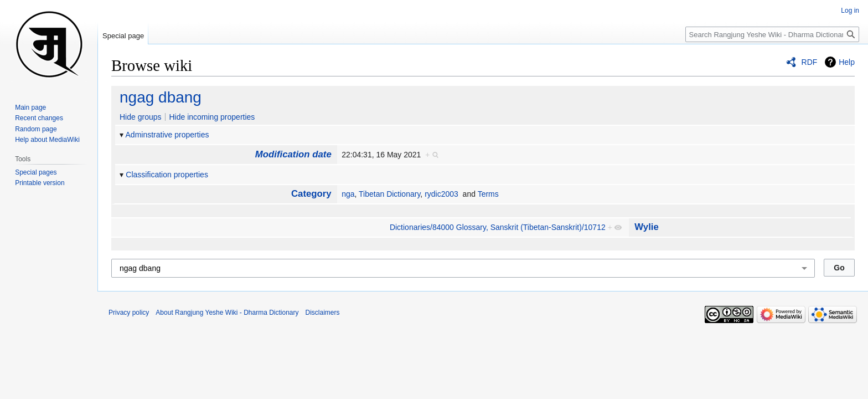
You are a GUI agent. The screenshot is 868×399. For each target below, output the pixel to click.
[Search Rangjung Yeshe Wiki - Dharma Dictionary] (772, 34)
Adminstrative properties (167, 135)
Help (847, 62)
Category (311, 194)
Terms (488, 194)
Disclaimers (323, 313)
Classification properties (167, 175)
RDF (810, 62)
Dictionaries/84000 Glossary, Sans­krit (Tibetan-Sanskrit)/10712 (498, 227)
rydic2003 (441, 194)
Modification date (293, 154)
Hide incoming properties (212, 117)
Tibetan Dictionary (389, 194)
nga (348, 194)
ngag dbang (161, 97)
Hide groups (141, 117)
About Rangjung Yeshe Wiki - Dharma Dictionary (227, 313)
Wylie (647, 227)
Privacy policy (129, 313)
